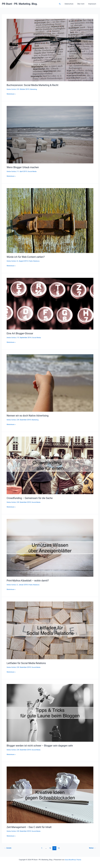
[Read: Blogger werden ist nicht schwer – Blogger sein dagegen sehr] (50, 713)
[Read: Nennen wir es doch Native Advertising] (50, 383)
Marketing (34, 89)
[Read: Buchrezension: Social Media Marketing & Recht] (50, 50)
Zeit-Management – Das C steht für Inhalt (30, 827)
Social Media (33, 171)
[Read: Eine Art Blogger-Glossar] (50, 303)
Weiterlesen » (11, 94)
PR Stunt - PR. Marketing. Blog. (20, 4)
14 (59, 848)
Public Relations (35, 261)
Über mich (82, 4)
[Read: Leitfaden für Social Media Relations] (50, 630)
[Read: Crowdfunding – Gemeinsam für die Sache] (50, 465)
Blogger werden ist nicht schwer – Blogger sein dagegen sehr (41, 746)
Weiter (92, 848)
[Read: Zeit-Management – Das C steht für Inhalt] (50, 795)
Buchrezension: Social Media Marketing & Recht (33, 85)
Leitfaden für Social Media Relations (27, 663)
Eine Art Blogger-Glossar (20, 333)
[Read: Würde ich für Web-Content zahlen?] (50, 220)
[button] (62, 4)
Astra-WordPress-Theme (73, 859)
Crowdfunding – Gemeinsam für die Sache (31, 498)
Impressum (93, 4)
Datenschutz (71, 4)
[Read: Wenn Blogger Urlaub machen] (50, 135)
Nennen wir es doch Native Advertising (28, 415)
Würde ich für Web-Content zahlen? (26, 257)
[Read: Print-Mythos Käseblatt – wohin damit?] (50, 548)
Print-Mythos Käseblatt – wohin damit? (29, 580)
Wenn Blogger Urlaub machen (23, 167)
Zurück (8, 848)
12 (50, 848)
